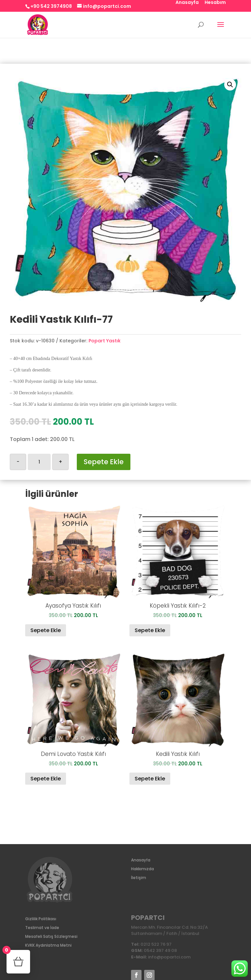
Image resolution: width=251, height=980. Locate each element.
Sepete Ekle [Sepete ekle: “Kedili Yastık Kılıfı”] (150, 779)
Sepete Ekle (104, 462)
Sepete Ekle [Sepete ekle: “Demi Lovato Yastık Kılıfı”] (46, 779)
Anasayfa (187, 3)
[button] (230, 85)
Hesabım (215, 3)
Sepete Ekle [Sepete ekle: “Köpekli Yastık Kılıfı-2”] (150, 630)
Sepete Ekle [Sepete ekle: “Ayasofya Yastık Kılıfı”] (46, 630)
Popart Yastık (105, 341)
